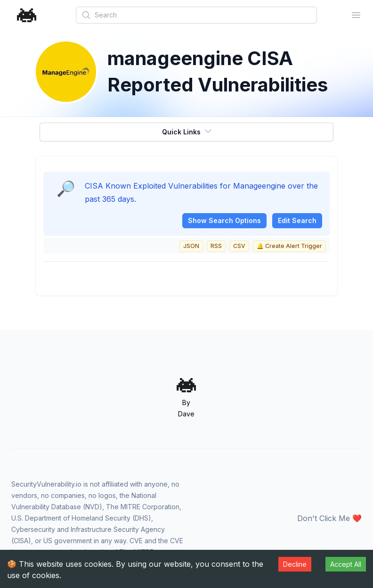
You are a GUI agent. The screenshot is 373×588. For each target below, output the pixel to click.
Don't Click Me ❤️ (329, 518)
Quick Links (187, 131)
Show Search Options (224, 220)
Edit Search (297, 220)
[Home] (27, 15)
